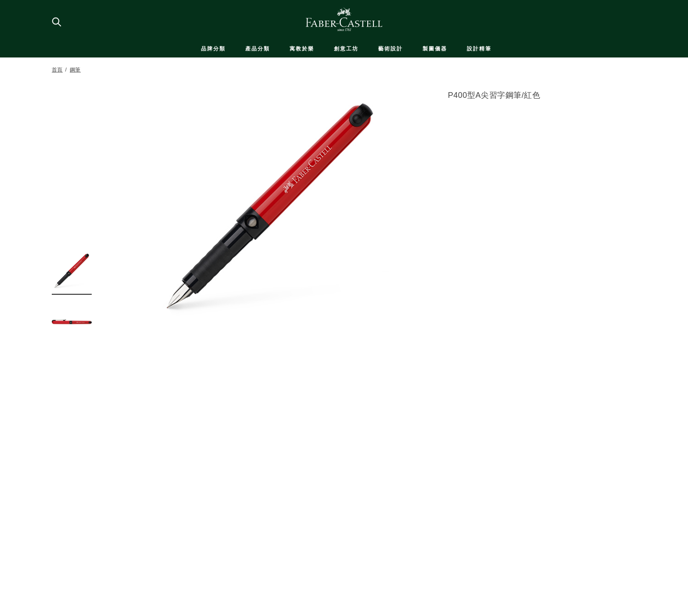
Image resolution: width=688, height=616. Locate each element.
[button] (72, 270)
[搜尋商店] (56, 21)
